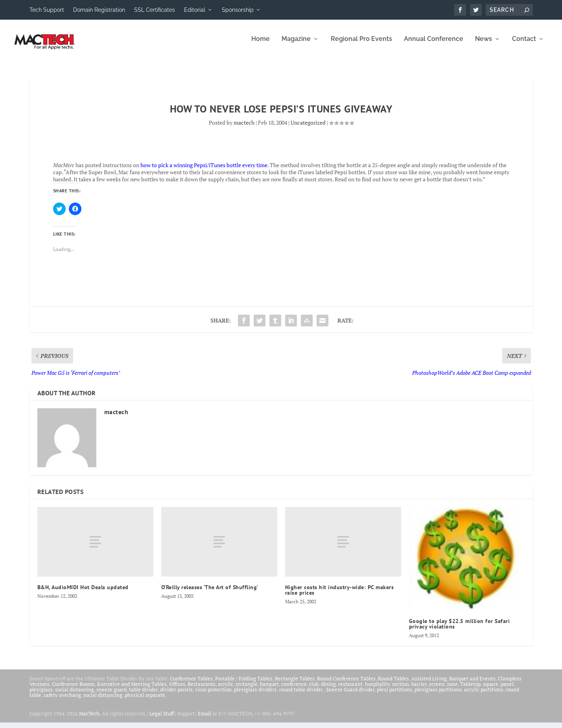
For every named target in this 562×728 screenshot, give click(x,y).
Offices (177, 689)
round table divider (301, 695)
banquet (269, 689)
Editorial (195, 10)
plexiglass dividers (255, 695)
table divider (143, 695)
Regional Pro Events (361, 44)
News (484, 44)
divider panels (176, 695)
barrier (419, 689)
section (401, 689)
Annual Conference (434, 44)
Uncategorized (308, 128)
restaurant (350, 689)
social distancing (75, 695)
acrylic (226, 689)
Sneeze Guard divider (350, 695)
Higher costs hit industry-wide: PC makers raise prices (340, 595)
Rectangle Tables (295, 684)
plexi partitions (394, 695)
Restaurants (202, 689)
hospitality (377, 689)
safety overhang (62, 700)
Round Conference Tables (346, 684)
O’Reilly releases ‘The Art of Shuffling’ (210, 593)
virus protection (213, 695)
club (314, 689)
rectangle (247, 689)
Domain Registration (99, 10)
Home (261, 44)
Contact (524, 44)
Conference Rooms (73, 689)
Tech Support (47, 10)
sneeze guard (111, 695)
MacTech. (90, 719)
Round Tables (393, 684)
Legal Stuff (162, 719)
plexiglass (41, 695)
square (491, 689)
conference (294, 689)
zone (452, 689)
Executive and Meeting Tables (132, 689)
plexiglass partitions (438, 695)
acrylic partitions (484, 695)
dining (328, 689)
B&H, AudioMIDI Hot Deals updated (83, 593)
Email (205, 719)
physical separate (145, 700)
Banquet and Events (472, 684)
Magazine (296, 44)
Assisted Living (429, 684)
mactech (244, 128)
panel (507, 689)
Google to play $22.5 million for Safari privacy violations (460, 629)
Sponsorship (238, 10)
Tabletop (470, 689)
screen (437, 689)
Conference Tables (191, 684)
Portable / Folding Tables (244, 684)
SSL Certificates (155, 10)
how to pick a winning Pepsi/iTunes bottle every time (204, 170)
